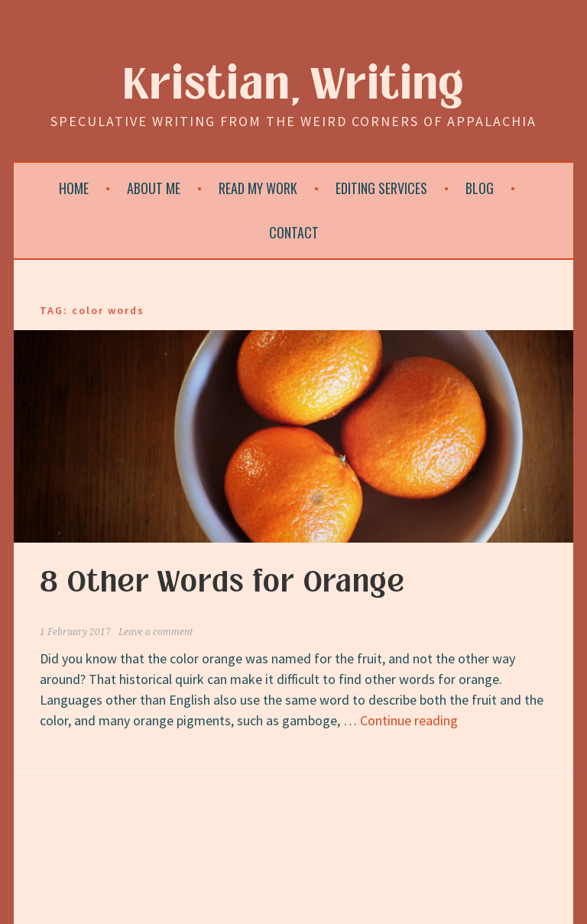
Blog (480, 188)
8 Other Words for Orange (222, 582)
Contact (294, 232)
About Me (154, 188)
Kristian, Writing (294, 85)
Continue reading (409, 720)
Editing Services (381, 188)
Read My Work (258, 188)
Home (74, 188)
